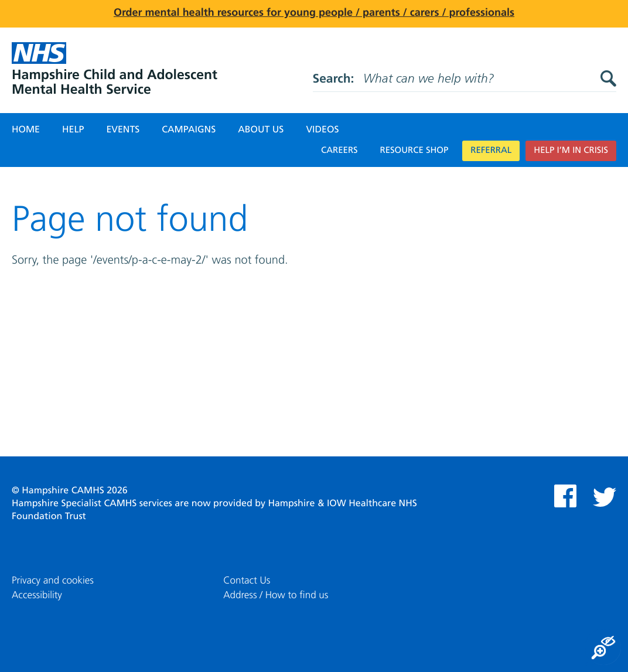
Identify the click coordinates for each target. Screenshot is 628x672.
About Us (261, 130)
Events (123, 130)
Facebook (565, 496)
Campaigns (189, 130)
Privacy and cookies (53, 581)
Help (73, 130)
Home (26, 130)
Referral (491, 151)
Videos (322, 130)
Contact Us (247, 581)
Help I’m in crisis (571, 151)
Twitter (605, 497)
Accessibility (37, 596)
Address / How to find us (276, 596)
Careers (339, 151)
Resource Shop (414, 151)
